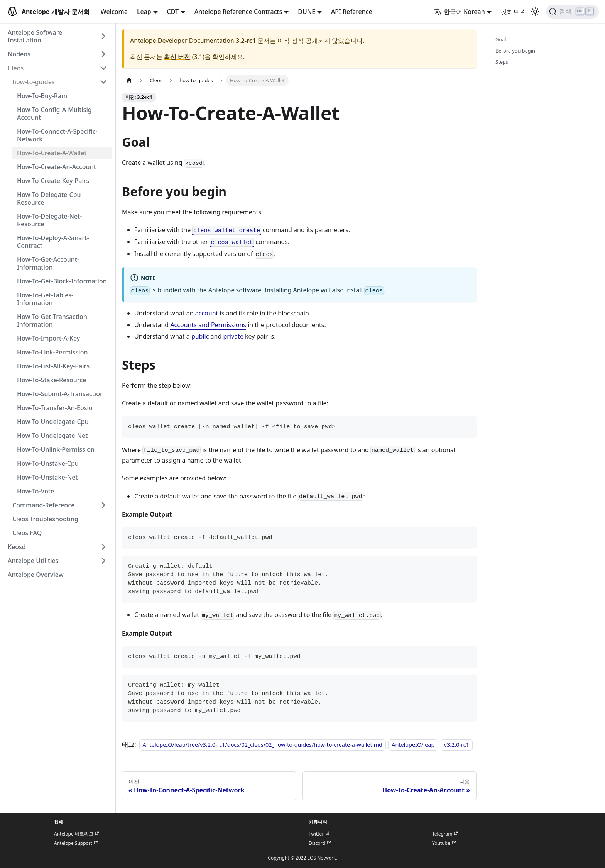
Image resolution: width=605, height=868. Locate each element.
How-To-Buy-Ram (42, 96)
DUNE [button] (307, 12)
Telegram (445, 834)
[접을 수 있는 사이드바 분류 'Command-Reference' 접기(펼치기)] (103, 505)
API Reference (352, 12)
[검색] (572, 12)
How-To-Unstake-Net (47, 477)
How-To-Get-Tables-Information (45, 299)
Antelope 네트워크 (76, 834)
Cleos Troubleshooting (45, 519)
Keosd (17, 547)
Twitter (319, 834)
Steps (502, 62)
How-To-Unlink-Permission (56, 449)
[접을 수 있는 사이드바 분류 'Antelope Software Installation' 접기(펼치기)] (103, 36)
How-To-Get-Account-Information (48, 263)
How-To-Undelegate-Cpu (53, 422)
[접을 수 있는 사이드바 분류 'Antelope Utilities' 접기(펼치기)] (103, 561)
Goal (501, 39)
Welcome (114, 12)
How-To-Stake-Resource (52, 380)
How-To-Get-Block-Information (62, 281)
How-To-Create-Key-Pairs (53, 181)
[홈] (129, 81)
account (207, 313)
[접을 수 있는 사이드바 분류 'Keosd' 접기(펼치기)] (103, 547)
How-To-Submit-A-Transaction (60, 394)
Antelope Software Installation (35, 36)
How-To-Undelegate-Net (52, 436)
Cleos (16, 68)
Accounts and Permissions (208, 325)
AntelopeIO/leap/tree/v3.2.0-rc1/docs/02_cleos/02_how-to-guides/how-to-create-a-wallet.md (263, 745)
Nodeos (19, 54)
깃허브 (513, 12)
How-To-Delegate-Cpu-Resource (50, 198)
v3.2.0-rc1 (457, 745)
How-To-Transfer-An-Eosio (55, 408)
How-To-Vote (35, 491)
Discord (320, 843)
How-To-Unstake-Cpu (48, 463)
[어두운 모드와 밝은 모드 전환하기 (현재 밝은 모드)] (535, 12)
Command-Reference (43, 505)
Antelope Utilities (33, 561)
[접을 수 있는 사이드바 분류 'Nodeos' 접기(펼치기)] (103, 54)
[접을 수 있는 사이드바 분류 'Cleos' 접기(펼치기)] (103, 68)
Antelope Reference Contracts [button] (238, 12)
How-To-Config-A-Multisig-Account (55, 114)
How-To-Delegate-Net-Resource (49, 220)
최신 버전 (177, 57)
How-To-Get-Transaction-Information (53, 320)
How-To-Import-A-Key (48, 338)
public (200, 336)
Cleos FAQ (27, 533)
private (233, 336)
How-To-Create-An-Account (57, 167)
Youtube (444, 843)
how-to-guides (34, 82)
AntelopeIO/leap (413, 745)
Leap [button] (144, 12)
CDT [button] (173, 12)
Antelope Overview (36, 575)
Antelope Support (76, 843)
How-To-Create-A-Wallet (52, 153)
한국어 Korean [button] (460, 12)
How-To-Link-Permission (52, 352)
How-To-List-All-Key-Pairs (53, 366)
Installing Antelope (292, 290)
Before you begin (515, 51)
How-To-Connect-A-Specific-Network (57, 135)
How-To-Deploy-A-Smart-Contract (53, 242)
